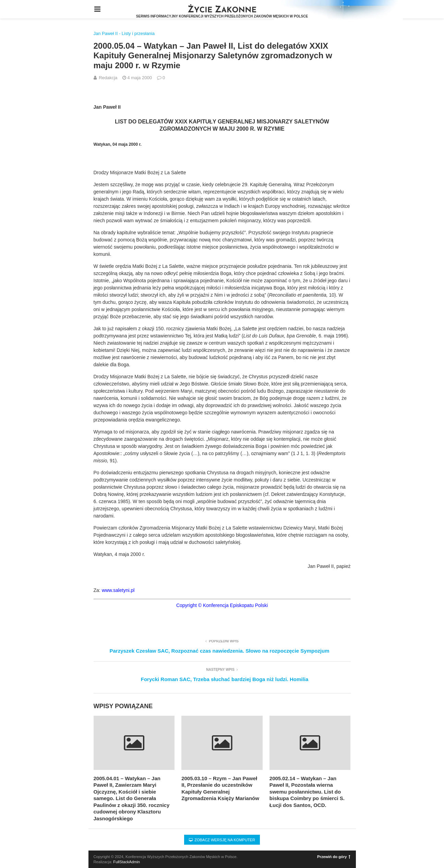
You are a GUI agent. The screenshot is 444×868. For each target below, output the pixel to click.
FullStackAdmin (127, 862)
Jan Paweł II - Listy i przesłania (124, 33)
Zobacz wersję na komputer (222, 840)
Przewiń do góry (334, 857)
